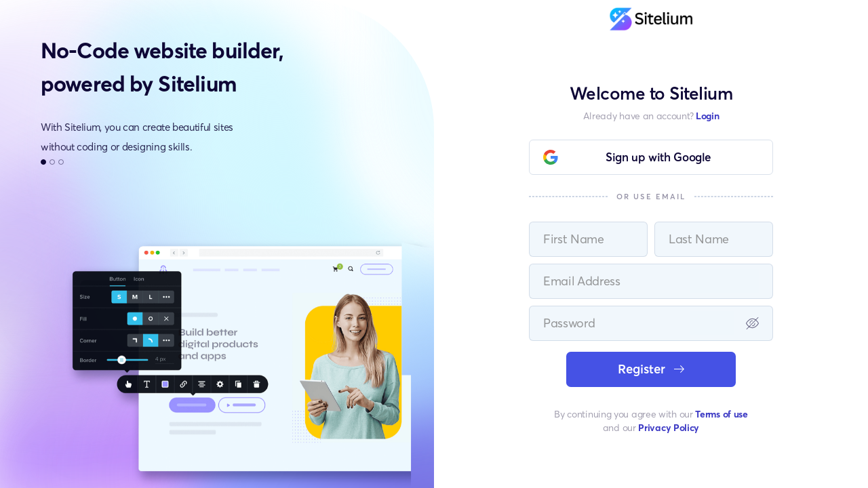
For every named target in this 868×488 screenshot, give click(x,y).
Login (708, 116)
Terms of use (721, 414)
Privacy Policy (669, 427)
